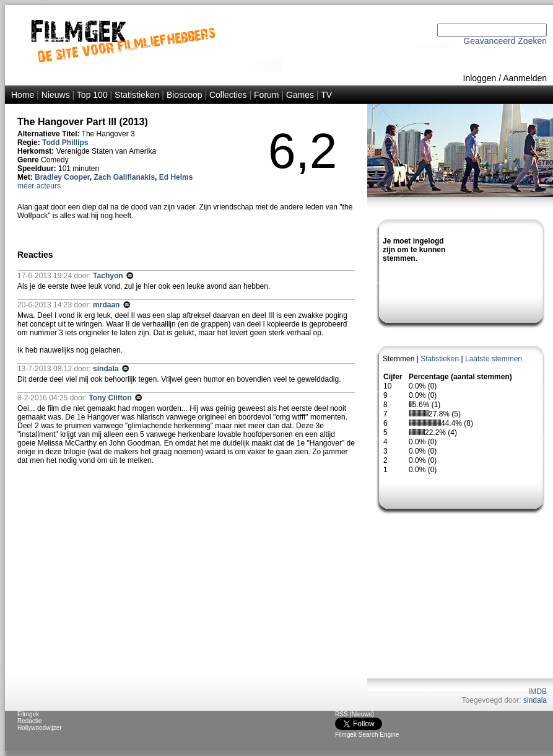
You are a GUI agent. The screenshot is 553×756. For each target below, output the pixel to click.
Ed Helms (176, 177)
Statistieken (137, 95)
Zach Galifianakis (124, 177)
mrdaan (107, 305)
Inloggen (480, 78)
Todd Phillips (65, 143)
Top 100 (92, 95)
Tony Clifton (111, 398)
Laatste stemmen (494, 359)
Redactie (29, 721)
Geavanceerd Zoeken (505, 41)
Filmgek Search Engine (367, 735)
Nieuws (56, 95)
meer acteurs (39, 186)
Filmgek (28, 714)
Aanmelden (525, 78)
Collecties (228, 95)
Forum (266, 95)
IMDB (538, 692)
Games (300, 95)
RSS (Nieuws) (355, 714)
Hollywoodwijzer (40, 728)
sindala (535, 700)
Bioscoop (185, 95)
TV (326, 95)
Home (23, 95)
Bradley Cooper (62, 177)
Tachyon (109, 276)
